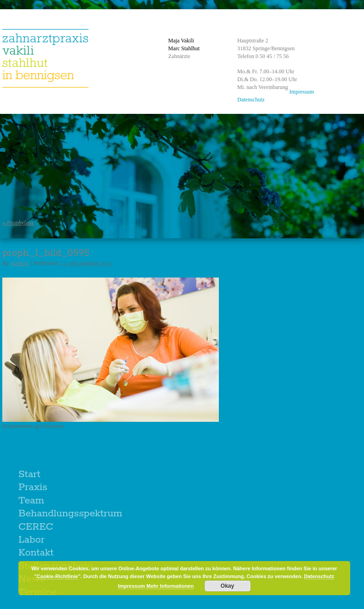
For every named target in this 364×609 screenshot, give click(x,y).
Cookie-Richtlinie (58, 576)
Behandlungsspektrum (70, 514)
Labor (32, 540)
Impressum (302, 92)
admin (19, 263)
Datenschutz (251, 100)
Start (29, 474)
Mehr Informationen (170, 586)
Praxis (33, 487)
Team (31, 501)
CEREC (36, 527)
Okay (227, 586)
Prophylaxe (18, 222)
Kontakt (36, 553)
